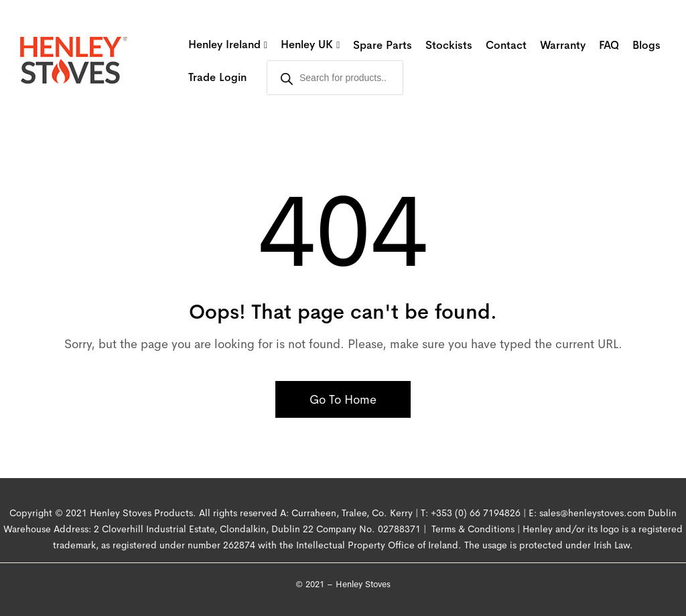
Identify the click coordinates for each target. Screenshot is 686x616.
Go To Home (343, 400)
